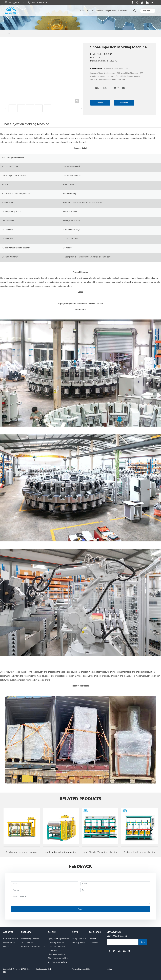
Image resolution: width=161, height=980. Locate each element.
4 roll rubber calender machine (61, 852)
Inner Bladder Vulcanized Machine (100, 852)
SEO (5, 972)
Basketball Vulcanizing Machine (139, 852)
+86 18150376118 (39, 2)
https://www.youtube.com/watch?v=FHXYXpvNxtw (80, 304)
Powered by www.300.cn (81, 969)
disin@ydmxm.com (16, 2)
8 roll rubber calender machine (22, 852)
